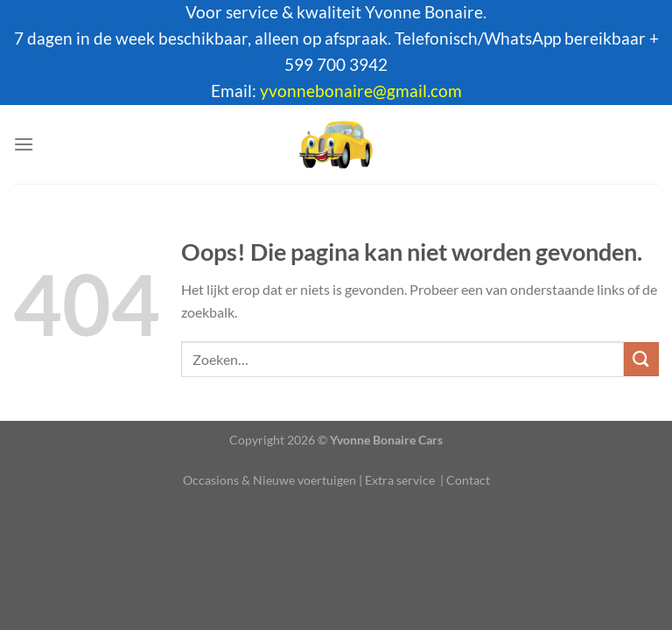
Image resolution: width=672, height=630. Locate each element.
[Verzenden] (641, 359)
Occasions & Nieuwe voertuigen (269, 480)
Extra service (400, 480)
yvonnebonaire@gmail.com (361, 91)
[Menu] (24, 144)
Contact (468, 480)
